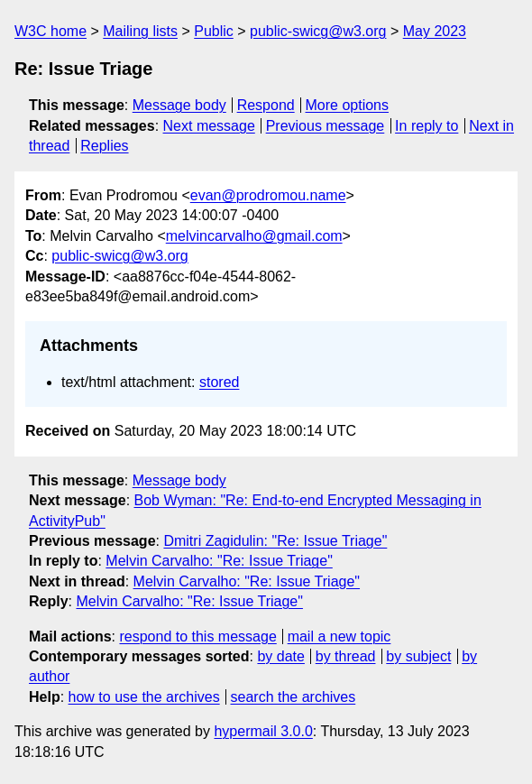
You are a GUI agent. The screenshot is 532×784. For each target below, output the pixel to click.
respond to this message (197, 636)
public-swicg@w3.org (318, 31)
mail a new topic (339, 636)
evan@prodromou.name (268, 195)
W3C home (50, 31)
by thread (346, 656)
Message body (179, 105)
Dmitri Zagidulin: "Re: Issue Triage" (275, 541)
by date (280, 656)
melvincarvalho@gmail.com (254, 236)
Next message (209, 126)
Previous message (326, 126)
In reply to (427, 126)
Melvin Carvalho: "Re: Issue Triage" (219, 561)
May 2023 (435, 31)
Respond (266, 105)
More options (348, 105)
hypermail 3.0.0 (263, 731)
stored (219, 382)
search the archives (294, 697)
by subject (418, 656)
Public (214, 31)
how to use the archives (144, 697)
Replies (104, 146)
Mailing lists (140, 31)
